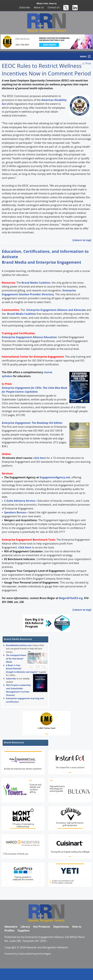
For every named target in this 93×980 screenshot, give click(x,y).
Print (88, 63)
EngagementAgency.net (55, 477)
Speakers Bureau (15, 512)
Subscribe (25, 7)
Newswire (11, 927)
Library (25, 927)
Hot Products (42, 927)
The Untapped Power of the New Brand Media (16, 658)
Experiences (61, 927)
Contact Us (54, 7)
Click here (25, 547)
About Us (39, 7)
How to (77, 927)
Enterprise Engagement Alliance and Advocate (56, 310)
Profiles (9, 931)
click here (40, 458)
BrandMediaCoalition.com (19, 645)
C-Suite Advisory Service (20, 501)
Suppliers (24, 931)
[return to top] (82, 240)
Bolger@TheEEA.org (71, 598)
